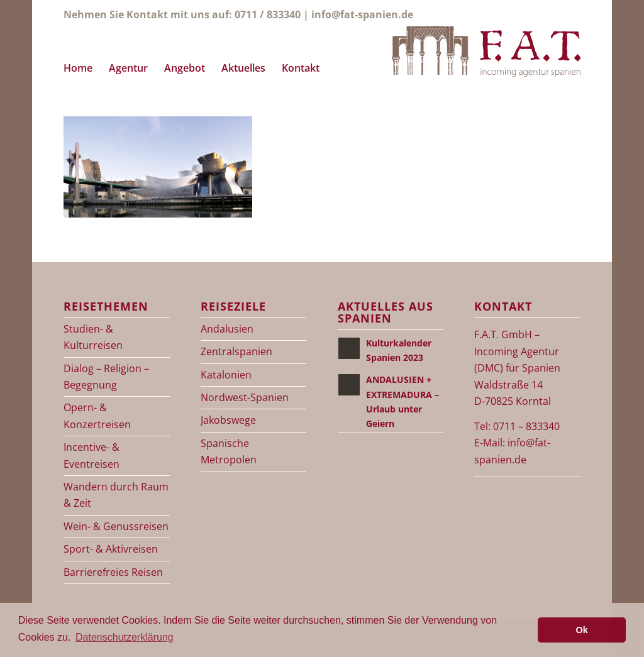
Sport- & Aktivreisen (111, 549)
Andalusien (227, 329)
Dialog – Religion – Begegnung (106, 377)
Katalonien (226, 375)
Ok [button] (582, 630)
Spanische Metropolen (229, 451)
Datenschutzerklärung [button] (125, 637)
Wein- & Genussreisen (116, 526)
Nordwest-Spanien (245, 397)
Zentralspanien (236, 351)
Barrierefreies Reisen (113, 572)
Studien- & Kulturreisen (93, 337)
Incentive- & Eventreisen (92, 455)
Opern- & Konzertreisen (97, 416)
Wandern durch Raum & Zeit (116, 495)
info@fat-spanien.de (362, 14)
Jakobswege (228, 420)
